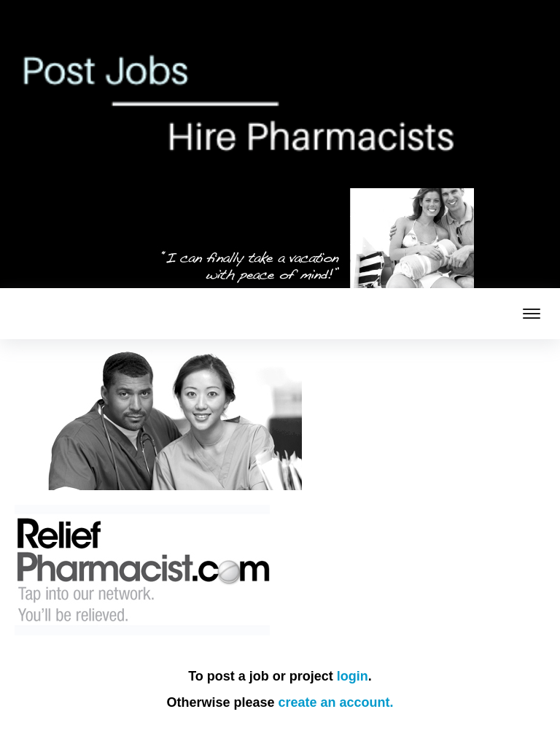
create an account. (336, 702)
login (353, 676)
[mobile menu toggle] (532, 314)
